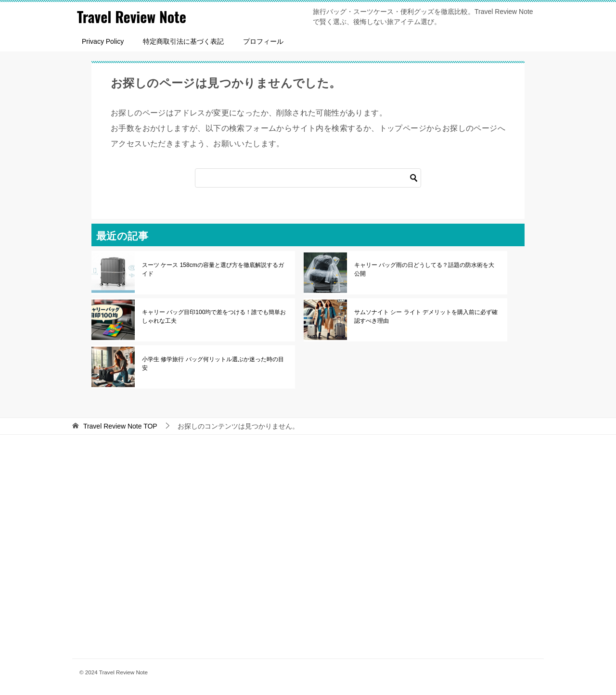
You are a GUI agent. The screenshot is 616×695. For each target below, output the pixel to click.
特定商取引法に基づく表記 (183, 41)
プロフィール (263, 41)
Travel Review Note (132, 17)
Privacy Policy (103, 41)
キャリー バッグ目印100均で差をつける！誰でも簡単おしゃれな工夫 (214, 316)
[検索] (308, 178)
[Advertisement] (308, 545)
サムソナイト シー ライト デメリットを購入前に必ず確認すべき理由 (426, 316)
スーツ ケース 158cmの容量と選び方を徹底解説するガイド (213, 269)
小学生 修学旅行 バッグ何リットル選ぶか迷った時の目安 (213, 364)
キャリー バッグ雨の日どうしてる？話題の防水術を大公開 (424, 269)
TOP (120, 426)
